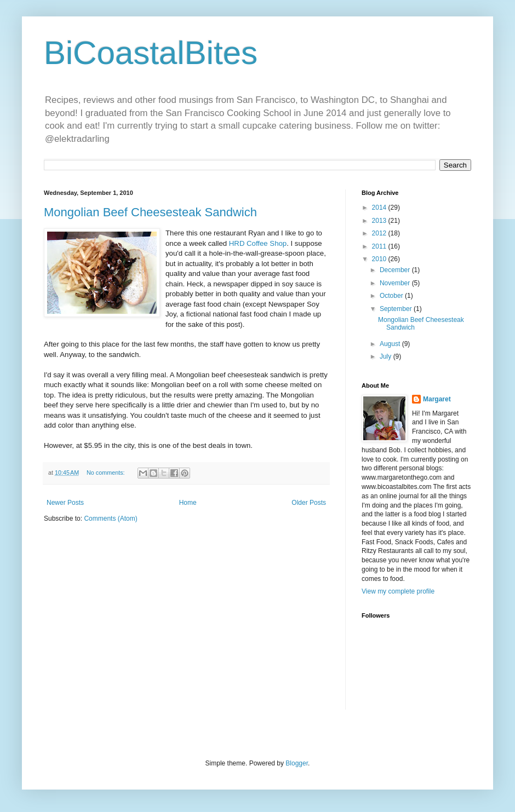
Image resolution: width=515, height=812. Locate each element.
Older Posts (309, 503)
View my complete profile (398, 591)
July (387, 356)
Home (188, 503)
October (392, 296)
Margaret (437, 399)
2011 (380, 246)
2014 (380, 208)
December (396, 270)
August (391, 344)
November (396, 283)
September (397, 309)
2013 (380, 221)
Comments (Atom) (110, 519)
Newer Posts (65, 503)
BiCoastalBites (151, 53)
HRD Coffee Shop (258, 243)
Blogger (297, 763)
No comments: (107, 473)
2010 (380, 259)
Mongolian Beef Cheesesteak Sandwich (150, 212)
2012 (380, 233)
